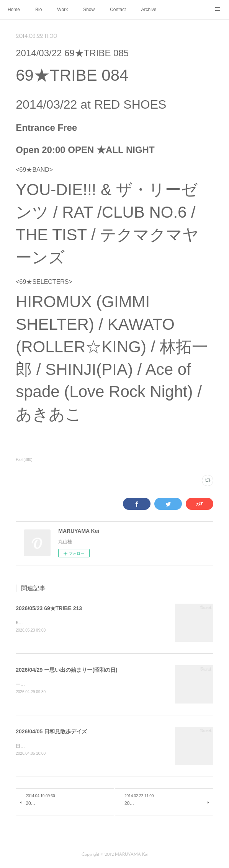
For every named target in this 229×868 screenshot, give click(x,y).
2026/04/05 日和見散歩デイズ (51, 732)
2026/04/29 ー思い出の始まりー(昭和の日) (66, 670)
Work (62, 10)
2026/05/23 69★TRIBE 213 (49, 608)
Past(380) (24, 460)
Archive (149, 10)
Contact (118, 10)
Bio (38, 10)
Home (14, 10)
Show (89, 10)
